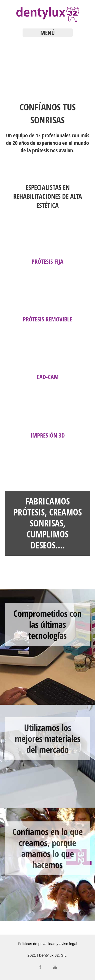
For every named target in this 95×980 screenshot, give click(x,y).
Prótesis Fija (47, 261)
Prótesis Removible (47, 319)
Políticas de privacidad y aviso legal (47, 944)
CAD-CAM (48, 377)
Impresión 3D (48, 435)
